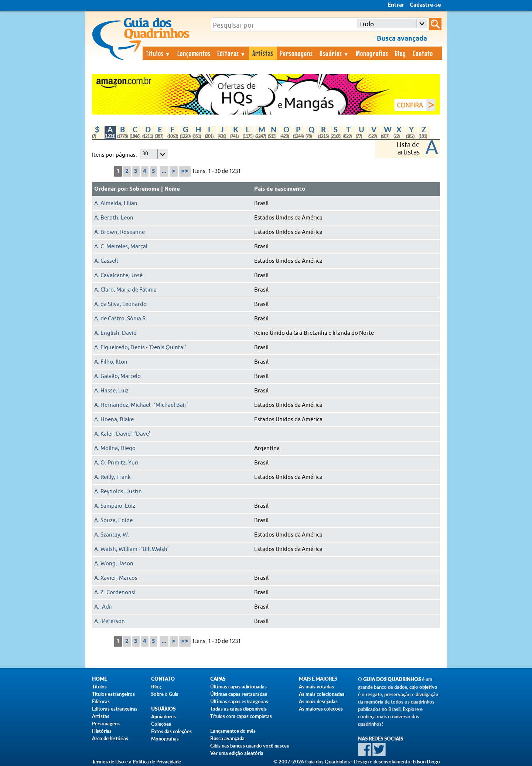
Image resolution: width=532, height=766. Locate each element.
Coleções (161, 724)
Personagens (296, 53)
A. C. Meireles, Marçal (121, 247)
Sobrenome (144, 189)
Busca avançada (227, 738)
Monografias (372, 53)
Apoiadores (163, 716)
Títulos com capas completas (241, 716)
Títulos (158, 53)
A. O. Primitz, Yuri (116, 463)
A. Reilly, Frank (112, 477)
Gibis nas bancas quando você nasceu (250, 746)
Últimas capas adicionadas (238, 687)
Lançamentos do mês (233, 731)
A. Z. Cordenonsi (115, 593)
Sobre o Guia (165, 694)
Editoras (232, 53)
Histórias (102, 731)
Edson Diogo (426, 762)
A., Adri (103, 607)
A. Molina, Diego (115, 448)
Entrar (396, 5)
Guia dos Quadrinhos (392, 679)
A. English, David (115, 333)
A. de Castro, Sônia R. (121, 319)
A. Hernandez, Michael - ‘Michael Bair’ (141, 405)
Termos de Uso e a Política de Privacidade (137, 762)
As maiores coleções (321, 709)
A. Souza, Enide (113, 520)
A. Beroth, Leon (114, 218)
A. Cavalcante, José (118, 275)
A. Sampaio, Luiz (115, 506)
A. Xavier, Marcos (116, 578)
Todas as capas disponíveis (238, 709)
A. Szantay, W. (112, 535)
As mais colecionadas (322, 694)
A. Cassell (106, 261)
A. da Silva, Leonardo (120, 304)
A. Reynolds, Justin (118, 492)
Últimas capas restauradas (239, 694)
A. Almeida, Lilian (116, 203)
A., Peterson (110, 621)
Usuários (334, 53)
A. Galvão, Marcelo (117, 376)
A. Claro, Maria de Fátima (125, 290)
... (164, 171)
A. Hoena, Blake (114, 420)
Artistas (263, 53)
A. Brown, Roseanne (120, 232)
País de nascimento (280, 189)
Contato (423, 53)
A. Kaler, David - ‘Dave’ (122, 434)
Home (99, 679)
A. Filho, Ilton (111, 362)
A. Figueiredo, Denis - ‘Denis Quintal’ (140, 348)
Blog (400, 53)
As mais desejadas (318, 701)
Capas (218, 679)
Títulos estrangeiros (113, 694)
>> (185, 171)
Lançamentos (194, 53)
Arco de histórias (110, 738)
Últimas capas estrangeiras (239, 701)
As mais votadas (316, 687)
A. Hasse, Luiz (111, 391)
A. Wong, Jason (114, 564)
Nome (172, 189)
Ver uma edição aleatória (237, 753)
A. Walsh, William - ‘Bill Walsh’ (132, 549)
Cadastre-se (425, 5)
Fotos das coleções (171, 731)
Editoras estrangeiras (115, 709)
